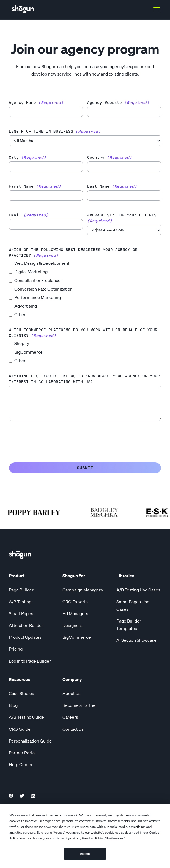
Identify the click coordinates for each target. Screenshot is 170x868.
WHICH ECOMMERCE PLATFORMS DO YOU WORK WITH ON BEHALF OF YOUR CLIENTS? (83, 333)
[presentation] (51, 440)
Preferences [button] (115, 838)
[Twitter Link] (22, 795)
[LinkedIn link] (33, 795)
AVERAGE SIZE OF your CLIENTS (122, 218)
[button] (156, 10)
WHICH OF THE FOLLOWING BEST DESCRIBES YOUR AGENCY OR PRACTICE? (73, 253)
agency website (118, 103)
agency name (36, 103)
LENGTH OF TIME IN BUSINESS (55, 131)
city (27, 157)
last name (112, 186)
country (109, 157)
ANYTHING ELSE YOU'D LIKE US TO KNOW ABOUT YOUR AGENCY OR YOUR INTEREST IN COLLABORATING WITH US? (84, 379)
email (29, 215)
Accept (85, 854)
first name (35, 186)
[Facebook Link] (11, 795)
